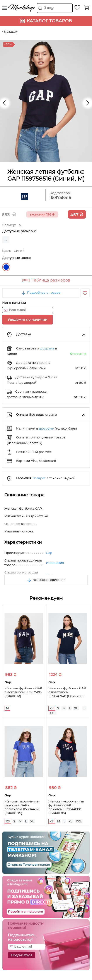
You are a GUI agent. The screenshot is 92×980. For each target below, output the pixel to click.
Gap (49, 553)
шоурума (47, 348)
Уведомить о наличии (27, 320)
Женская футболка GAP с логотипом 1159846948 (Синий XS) (67, 692)
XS (52, 708)
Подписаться (22, 955)
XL (76, 708)
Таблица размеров (51, 280)
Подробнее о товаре (41, 293)
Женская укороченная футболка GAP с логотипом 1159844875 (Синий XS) (22, 807)
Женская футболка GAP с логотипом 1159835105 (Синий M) (23, 692)
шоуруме (46, 428)
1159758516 (60, 198)
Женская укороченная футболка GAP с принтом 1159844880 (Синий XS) (66, 807)
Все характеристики (46, 580)
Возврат (39, 478)
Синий (6, 267)
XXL (53, 713)
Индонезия (55, 563)
